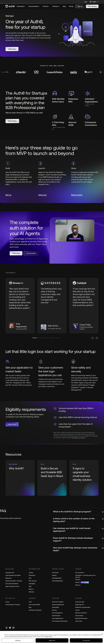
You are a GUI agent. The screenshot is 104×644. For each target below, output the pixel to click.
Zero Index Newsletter (12, 584)
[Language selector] (94, 2)
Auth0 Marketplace (58, 581)
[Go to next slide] (97, 338)
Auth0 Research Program (13, 605)
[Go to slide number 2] (40, 338)
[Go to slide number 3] (46, 338)
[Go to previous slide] (92, 338)
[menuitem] (21, 6)
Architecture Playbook (35, 610)
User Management (57, 613)
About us (78, 585)
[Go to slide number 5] (57, 338)
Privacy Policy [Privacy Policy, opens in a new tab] (49, 637)
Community (55, 573)
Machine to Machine (81, 613)
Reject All (52, 640)
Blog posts (9, 578)
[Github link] (13, 628)
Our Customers (80, 573)
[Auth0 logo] (10, 6)
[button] (80, 6)
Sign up (8, 195)
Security (54, 610)
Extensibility (55, 607)
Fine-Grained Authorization (60, 621)
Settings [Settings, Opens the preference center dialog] (18, 640)
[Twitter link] (7, 628)
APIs (30, 578)
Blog (30, 586)
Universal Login (80, 602)
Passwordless (79, 616)
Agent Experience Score (12, 586)
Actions (77, 610)
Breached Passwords (81, 618)
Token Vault (79, 621)
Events (7, 602)
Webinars (32, 592)
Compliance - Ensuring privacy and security (85, 576)
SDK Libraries (33, 581)
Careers (82, 582)
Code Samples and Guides (13, 575)
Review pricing (77, 195)
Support (54, 575)
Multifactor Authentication (83, 607)
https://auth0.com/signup (78, 438)
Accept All (86, 640)
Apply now (42, 195)
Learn (30, 602)
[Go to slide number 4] (51, 338)
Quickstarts (32, 575)
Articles (31, 573)
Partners (78, 580)
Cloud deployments (58, 618)
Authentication (56, 616)
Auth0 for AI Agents (58, 602)
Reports (31, 589)
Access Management (58, 605)
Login (86, 2)
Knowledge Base (57, 578)
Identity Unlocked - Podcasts (14, 581)
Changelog (32, 584)
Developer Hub (10, 573)
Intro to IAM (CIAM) (34, 605)
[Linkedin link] (10, 628)
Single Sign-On (80, 605)
